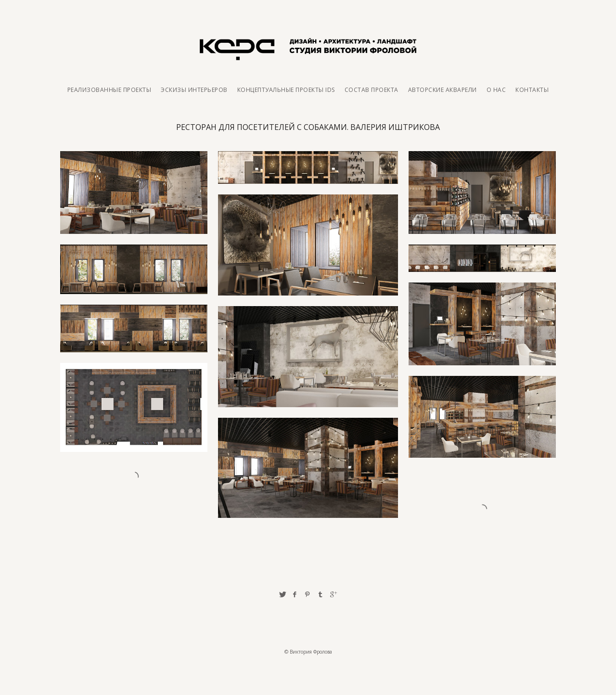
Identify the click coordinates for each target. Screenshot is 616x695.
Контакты (532, 90)
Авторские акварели (443, 90)
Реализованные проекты (109, 90)
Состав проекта (372, 90)
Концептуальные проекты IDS (286, 90)
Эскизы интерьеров (194, 90)
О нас (496, 90)
